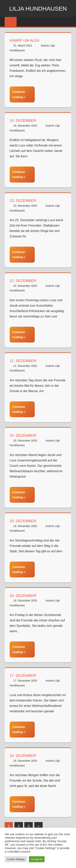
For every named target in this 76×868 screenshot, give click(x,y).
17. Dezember (24, 674)
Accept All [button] (37, 859)
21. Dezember (24, 360)
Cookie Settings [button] (16, 859)
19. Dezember (24, 520)
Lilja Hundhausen (38, 8)
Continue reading (19, 94)
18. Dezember (24, 594)
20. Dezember (24, 434)
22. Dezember (24, 280)
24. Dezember (24, 120)
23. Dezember (24, 200)
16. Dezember (24, 754)
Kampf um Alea (25, 40)
